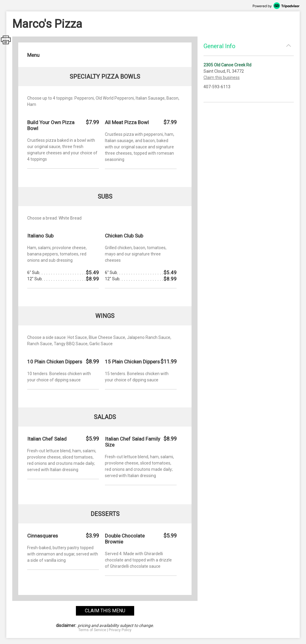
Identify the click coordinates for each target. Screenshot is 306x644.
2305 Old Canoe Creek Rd (227, 65)
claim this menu (105, 611)
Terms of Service (92, 630)
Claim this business (222, 77)
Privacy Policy (120, 630)
